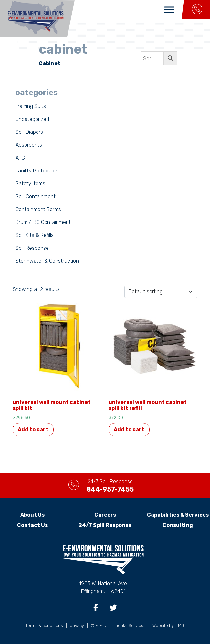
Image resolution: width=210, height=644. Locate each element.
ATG (20, 158)
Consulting (178, 525)
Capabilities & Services (178, 515)
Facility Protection (36, 171)
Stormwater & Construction (47, 261)
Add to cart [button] (33, 429)
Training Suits (31, 106)
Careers (105, 515)
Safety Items (30, 184)
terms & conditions (45, 625)
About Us (32, 515)
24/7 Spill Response (105, 525)
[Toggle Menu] (169, 10)
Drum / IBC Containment (43, 222)
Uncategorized (32, 119)
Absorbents (29, 145)
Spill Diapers (29, 132)
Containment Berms (38, 209)
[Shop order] (161, 292)
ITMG (179, 625)
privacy (77, 625)
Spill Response (32, 248)
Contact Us (32, 525)
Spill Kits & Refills (35, 235)
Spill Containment (36, 196)
